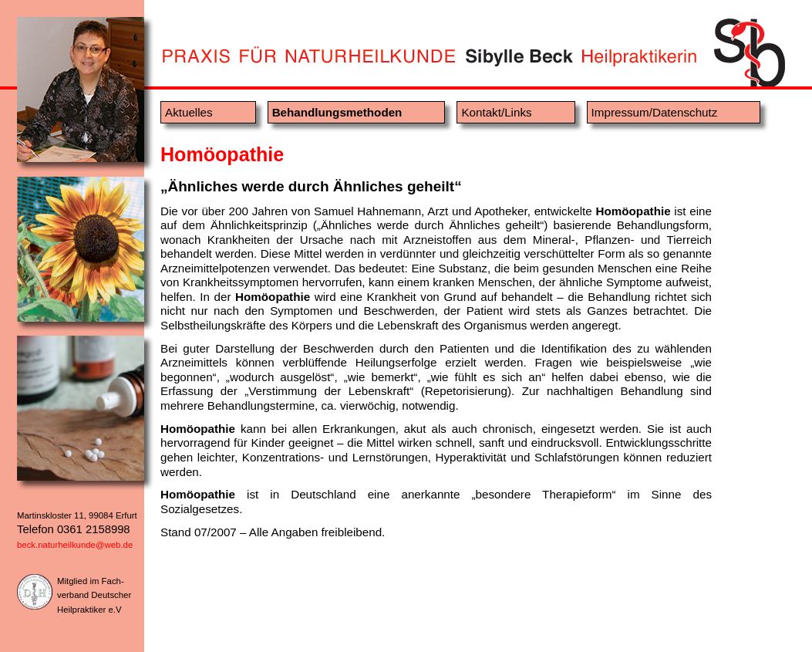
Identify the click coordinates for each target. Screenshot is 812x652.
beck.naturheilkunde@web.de (75, 545)
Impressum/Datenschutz (655, 112)
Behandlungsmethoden (337, 112)
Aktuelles (189, 112)
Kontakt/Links (496, 112)
